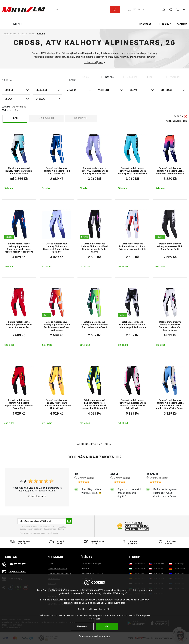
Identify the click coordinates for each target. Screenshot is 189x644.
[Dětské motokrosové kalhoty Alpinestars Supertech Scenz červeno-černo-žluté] (19, 395)
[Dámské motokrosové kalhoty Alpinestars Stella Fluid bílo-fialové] (19, 162)
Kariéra (85, 569)
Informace (145, 24)
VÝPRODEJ (105, 444)
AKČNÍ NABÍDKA (87, 444)
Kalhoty (41, 34)
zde (108, 636)
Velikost (104, 90)
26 (15, 110)
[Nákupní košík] (179, 9)
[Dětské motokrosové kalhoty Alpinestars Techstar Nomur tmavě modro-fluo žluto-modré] (94, 395)
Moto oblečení (11, 34)
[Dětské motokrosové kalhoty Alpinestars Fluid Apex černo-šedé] (170, 239)
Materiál (167, 90)
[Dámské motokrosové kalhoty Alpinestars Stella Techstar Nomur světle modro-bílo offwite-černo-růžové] (170, 395)
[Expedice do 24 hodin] (21, 542)
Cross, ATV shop (27, 34)
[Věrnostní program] (131, 542)
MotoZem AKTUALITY (92, 574)
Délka (8, 99)
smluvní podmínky (56, 529)
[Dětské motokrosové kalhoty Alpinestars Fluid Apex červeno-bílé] (19, 317)
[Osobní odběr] (58, 542)
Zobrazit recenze (37, 496)
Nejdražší (81, 118)
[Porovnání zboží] (164, 10)
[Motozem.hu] (137, 569)
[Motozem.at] (157, 569)
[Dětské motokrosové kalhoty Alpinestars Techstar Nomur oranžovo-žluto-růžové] (57, 395)
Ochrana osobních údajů (59, 574)
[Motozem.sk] (157, 564)
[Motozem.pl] (176, 564)
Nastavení (82, 626)
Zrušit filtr (178, 116)
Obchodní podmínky (57, 569)
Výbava (40, 99)
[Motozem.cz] (137, 564)
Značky (72, 90)
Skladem (41, 90)
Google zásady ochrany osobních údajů (43, 528)
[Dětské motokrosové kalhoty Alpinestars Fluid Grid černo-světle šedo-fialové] (94, 239)
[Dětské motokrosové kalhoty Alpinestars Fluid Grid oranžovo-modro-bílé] (132, 239)
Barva (133, 90)
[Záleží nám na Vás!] (168, 542)
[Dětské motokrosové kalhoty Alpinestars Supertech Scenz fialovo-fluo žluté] (57, 239)
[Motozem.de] (177, 569)
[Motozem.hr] (157, 574)
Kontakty (182, 24)
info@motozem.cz (17, 572)
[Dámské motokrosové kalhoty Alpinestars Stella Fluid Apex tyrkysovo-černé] (132, 162)
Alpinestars (18, 107)
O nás (51, 564)
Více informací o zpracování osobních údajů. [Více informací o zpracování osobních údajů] (39, 533)
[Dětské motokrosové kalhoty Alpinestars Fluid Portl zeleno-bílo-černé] (94, 317)
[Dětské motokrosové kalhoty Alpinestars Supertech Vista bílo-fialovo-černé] (170, 317)
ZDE (98, 619)
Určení (9, 90)
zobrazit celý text (94, 62)
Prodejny (164, 24)
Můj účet (137, 9)
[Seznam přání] (171, 10)
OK (107, 626)
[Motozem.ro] (137, 574)
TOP (15, 118)
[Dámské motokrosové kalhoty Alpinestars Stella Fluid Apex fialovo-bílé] (94, 162)
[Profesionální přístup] (95, 542)
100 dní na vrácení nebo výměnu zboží (137, 526)
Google (86, 590)
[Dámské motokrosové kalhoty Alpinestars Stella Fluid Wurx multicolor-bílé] (170, 162)
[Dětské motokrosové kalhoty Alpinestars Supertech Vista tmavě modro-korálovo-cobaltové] (19, 239)
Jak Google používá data (113, 603)
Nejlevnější (46, 118)
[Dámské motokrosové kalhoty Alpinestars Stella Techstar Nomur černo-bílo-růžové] (132, 395)
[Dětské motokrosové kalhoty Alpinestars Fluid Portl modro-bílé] (57, 162)
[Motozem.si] (176, 574)
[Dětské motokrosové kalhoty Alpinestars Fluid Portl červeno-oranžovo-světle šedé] (57, 317)
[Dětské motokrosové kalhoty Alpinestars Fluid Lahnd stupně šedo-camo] (132, 317)
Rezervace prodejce (91, 564)
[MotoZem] (24, 9)
